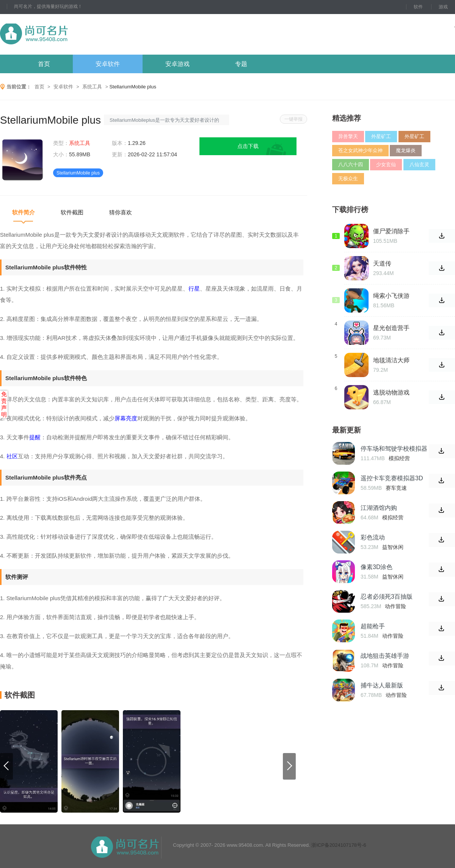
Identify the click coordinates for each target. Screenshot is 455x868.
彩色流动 (373, 537)
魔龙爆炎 (406, 150)
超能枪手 (373, 626)
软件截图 (72, 212)
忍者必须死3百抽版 (387, 597)
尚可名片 (75, 34)
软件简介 (24, 212)
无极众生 (348, 178)
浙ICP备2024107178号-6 (339, 845)
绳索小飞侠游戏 (391, 296)
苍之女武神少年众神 (360, 150)
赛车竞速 (396, 488)
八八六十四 (351, 164)
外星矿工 (381, 136)
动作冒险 (395, 606)
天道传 (382, 263)
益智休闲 (393, 547)
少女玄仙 (386, 164)
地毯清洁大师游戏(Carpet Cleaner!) (391, 360)
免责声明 (4, 404)
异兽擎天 (348, 136)
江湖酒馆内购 (379, 508)
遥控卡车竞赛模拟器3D (392, 478)
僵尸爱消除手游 (391, 231)
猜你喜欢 (121, 212)
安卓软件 (108, 64)
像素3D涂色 (377, 567)
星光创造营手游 (391, 328)
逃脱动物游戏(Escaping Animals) (391, 393)
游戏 (443, 7)
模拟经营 (399, 458)
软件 (418, 7)
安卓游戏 (177, 64)
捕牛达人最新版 (382, 685)
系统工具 (92, 87)
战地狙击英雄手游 (385, 656)
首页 (44, 64)
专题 (241, 64)
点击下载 (248, 146)
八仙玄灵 (419, 164)
